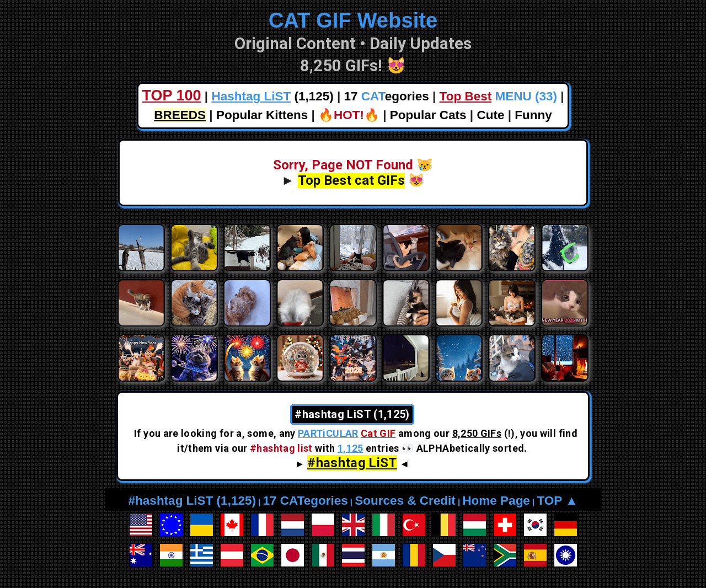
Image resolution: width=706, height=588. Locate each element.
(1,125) (272, 96)
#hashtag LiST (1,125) (192, 501)
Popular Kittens (262, 115)
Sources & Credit (405, 501)
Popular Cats (428, 115)
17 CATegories (305, 501)
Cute (490, 115)
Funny (533, 115)
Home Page (496, 501)
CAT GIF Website (353, 20)
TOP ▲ (557, 501)
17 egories (387, 96)
